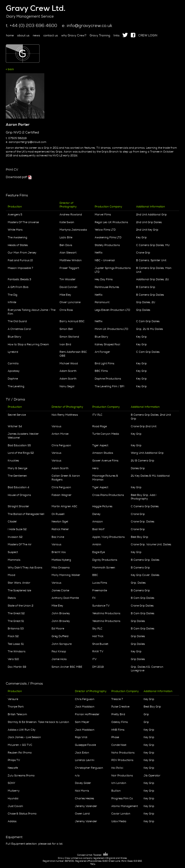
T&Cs (93, 864)
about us (23, 35)
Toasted (101, 855)
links (116, 35)
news (36, 35)
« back (10, 69)
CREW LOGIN (148, 35)
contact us (51, 35)
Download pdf (16, 177)
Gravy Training (100, 35)
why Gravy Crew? (74, 35)
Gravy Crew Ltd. (36, 8)
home (10, 35)
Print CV (12, 170)
